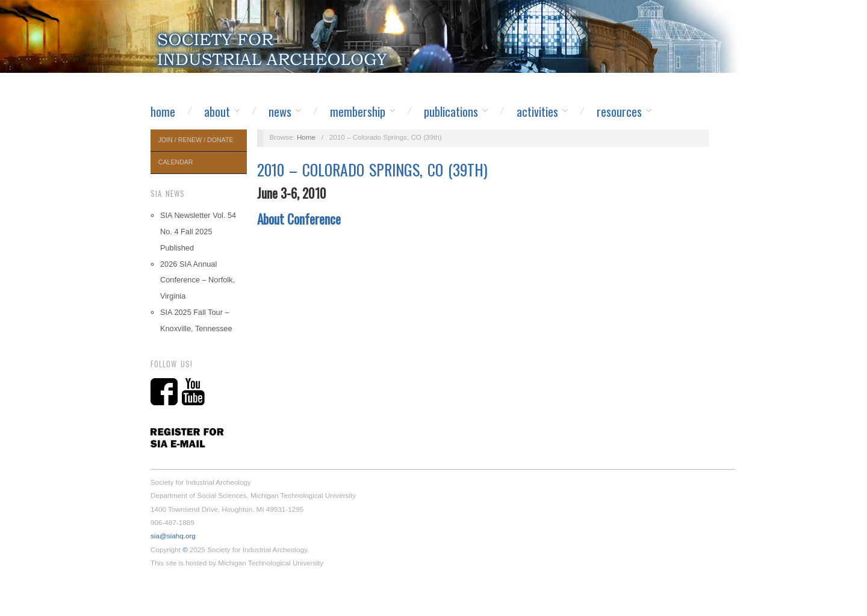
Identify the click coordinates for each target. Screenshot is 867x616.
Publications (451, 111)
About (217, 111)
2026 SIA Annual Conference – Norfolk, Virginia (197, 280)
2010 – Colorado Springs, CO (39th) (372, 170)
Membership (358, 111)
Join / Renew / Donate (196, 140)
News (280, 111)
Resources (619, 111)
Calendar (176, 162)
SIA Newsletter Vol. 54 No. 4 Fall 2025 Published (198, 232)
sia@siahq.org (173, 536)
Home (163, 111)
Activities (537, 111)
